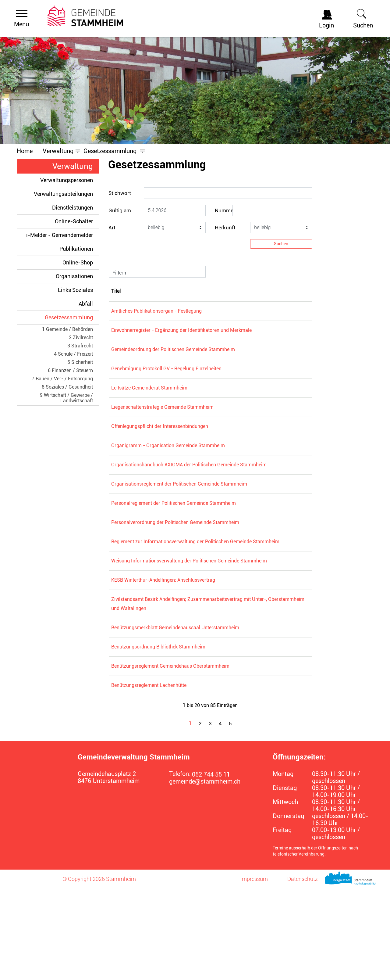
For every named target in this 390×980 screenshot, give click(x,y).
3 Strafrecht (80, 346)
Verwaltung (73, 166)
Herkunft (225, 228)
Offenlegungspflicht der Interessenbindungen (190, 445)
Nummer (225, 210)
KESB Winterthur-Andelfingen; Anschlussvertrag (194, 653)
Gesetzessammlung (72, 317)
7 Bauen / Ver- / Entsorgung (62, 379)
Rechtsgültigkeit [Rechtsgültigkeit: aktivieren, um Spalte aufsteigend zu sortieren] (282, 291)
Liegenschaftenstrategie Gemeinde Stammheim (193, 425)
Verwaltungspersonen (67, 180)
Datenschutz (303, 970)
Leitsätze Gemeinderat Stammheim (180, 406)
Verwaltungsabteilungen (63, 194)
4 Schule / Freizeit (73, 354)
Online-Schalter (74, 221)
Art (112, 228)
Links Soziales (75, 290)
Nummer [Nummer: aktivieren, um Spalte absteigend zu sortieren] (121, 291)
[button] (58, 151)
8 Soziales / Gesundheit (67, 387)
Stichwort (120, 193)
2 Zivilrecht (81, 337)
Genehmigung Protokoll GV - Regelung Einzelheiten (197, 387)
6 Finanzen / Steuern (70, 370)
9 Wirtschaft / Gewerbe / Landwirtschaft (66, 398)
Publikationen (76, 249)
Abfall (86, 304)
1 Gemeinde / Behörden (67, 329)
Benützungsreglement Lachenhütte (179, 777)
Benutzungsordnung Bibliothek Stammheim (189, 738)
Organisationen (74, 276)
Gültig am (120, 210)
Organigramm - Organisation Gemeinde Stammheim (199, 464)
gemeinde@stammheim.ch (205, 873)
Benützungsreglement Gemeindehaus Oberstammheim (201, 757)
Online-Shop (78, 262)
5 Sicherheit (80, 362)
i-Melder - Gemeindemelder (60, 235)
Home (25, 151)
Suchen (281, 244)
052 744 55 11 (211, 866)
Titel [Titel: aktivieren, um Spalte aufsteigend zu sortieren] (146, 291)
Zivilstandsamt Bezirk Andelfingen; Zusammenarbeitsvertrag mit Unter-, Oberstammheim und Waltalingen (200, 682)
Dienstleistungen (73, 208)
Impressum (254, 970)
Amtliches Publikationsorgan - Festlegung (187, 311)
